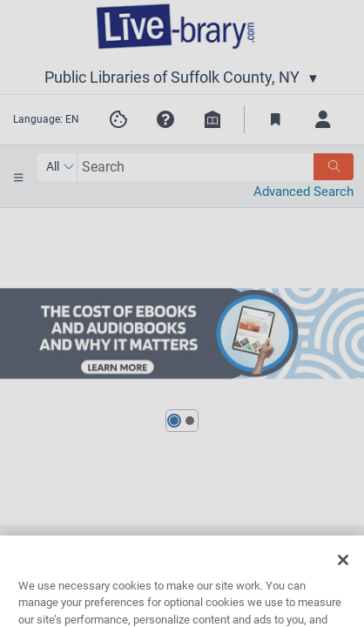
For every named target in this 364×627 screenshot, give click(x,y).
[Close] (343, 574)
